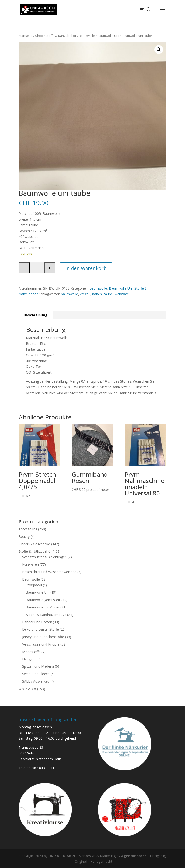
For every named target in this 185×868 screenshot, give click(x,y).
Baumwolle (87, 36)
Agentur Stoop (134, 856)
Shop (39, 36)
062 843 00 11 (43, 768)
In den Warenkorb (86, 268)
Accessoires (28, 529)
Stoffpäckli (34, 585)
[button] (159, 50)
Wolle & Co (27, 689)
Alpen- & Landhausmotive (46, 615)
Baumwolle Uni (108, 36)
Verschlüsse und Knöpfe (41, 644)
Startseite (26, 36)
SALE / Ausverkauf (36, 681)
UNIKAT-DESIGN (62, 856)
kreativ (85, 294)
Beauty (24, 536)
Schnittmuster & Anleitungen (44, 557)
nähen (97, 294)
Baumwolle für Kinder (43, 607)
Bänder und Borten (37, 622)
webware (122, 294)
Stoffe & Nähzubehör (61, 36)
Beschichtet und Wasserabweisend (49, 572)
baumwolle (69, 294)
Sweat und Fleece (36, 674)
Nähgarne (30, 659)
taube (108, 294)
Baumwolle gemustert (43, 600)
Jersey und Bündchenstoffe (43, 637)
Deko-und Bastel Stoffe (40, 629)
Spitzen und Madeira (38, 666)
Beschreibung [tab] (36, 315)
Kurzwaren (30, 564)
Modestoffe (31, 652)
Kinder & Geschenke (34, 544)
